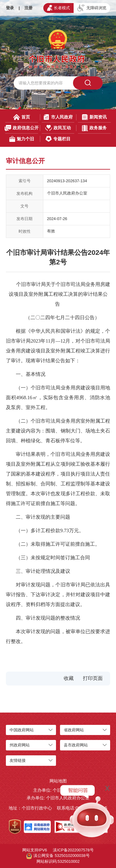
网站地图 (58, 781)
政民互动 (58, 128)
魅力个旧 (22, 139)
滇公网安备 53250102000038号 (58, 856)
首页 (22, 117)
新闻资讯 (94, 117)
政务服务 (94, 128)
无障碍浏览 (92, 8)
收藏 (69, 678)
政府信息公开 (22, 128)
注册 (28, 8)
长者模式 (58, 8)
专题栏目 (58, 139)
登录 (10, 8)
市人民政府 (58, 117)
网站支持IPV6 (35, 850)
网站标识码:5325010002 (58, 861)
